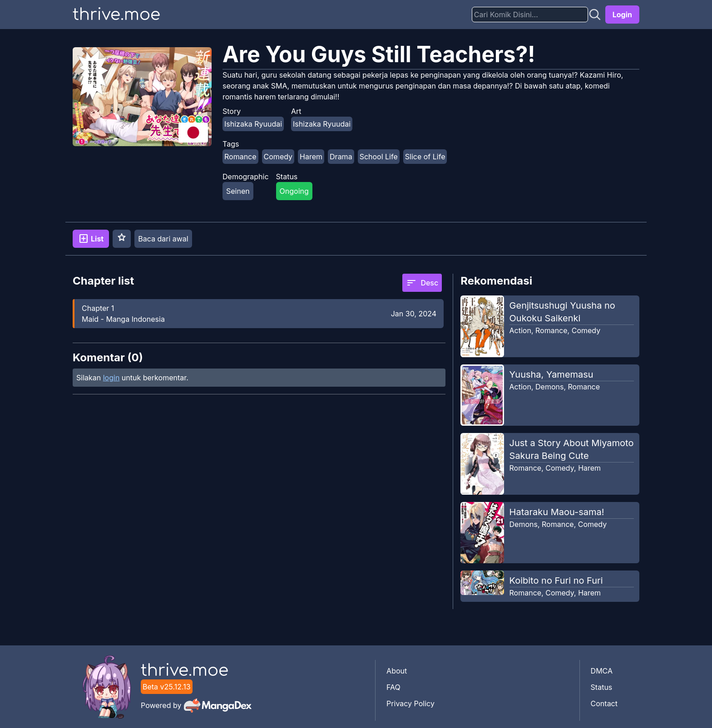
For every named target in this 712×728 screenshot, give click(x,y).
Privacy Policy (410, 703)
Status (602, 687)
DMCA (602, 671)
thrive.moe (116, 15)
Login (622, 15)
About (397, 671)
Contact (604, 703)
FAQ (393, 687)
